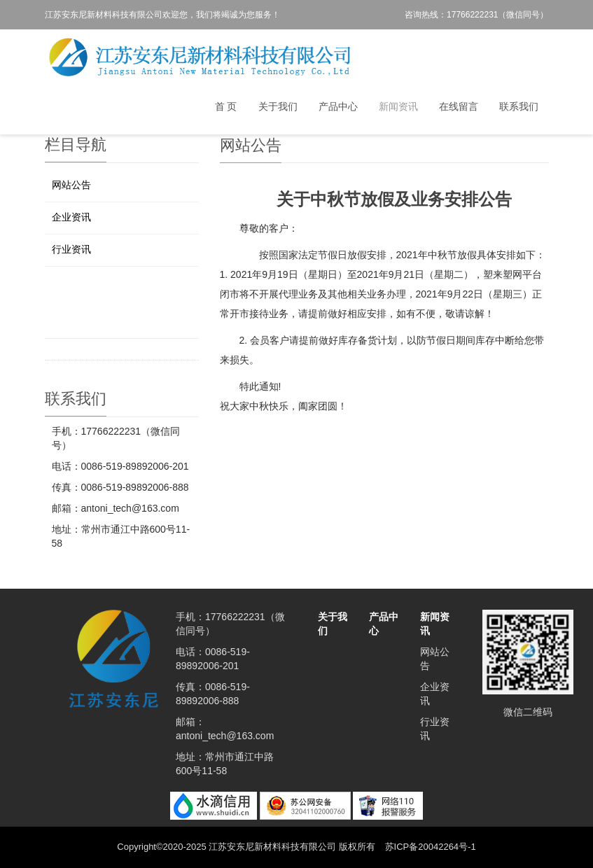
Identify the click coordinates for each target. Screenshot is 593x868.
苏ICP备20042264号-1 (431, 847)
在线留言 (459, 106)
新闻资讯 (398, 106)
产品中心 (338, 106)
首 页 (226, 106)
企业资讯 (71, 217)
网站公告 (71, 185)
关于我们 (278, 106)
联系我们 (519, 106)
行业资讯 (71, 249)
